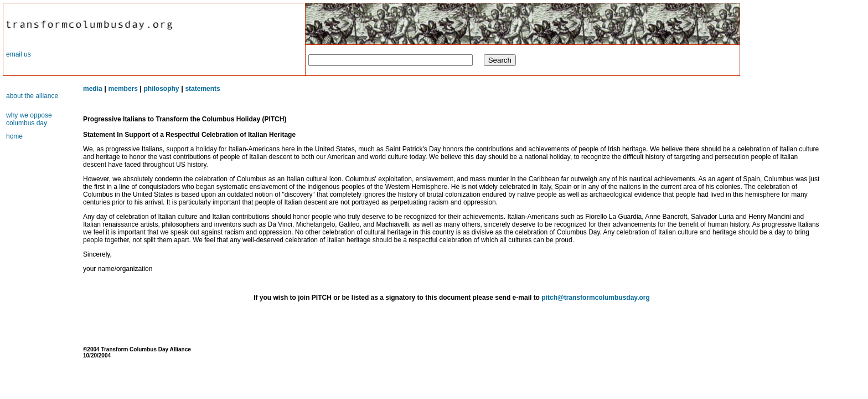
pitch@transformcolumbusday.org (596, 298)
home (14, 136)
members (124, 89)
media (93, 89)
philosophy (162, 89)
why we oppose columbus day (29, 119)
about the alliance (32, 96)
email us (19, 54)
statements (202, 89)
